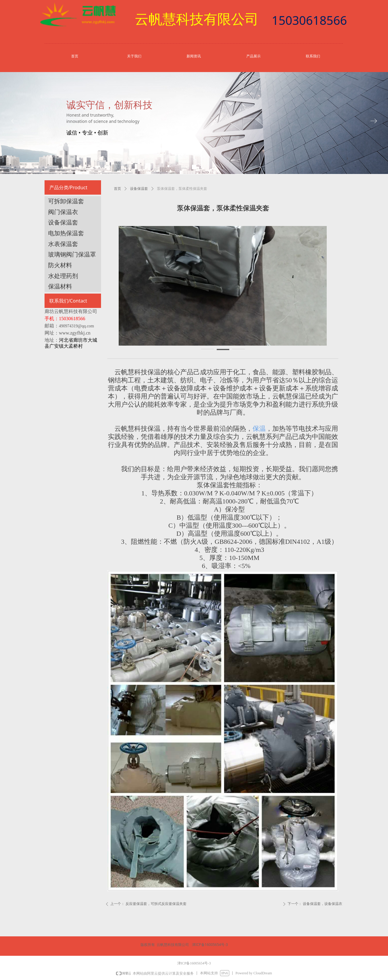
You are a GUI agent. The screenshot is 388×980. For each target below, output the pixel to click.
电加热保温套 (66, 233)
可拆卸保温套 (66, 201)
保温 (259, 429)
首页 (117, 189)
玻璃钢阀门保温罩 (72, 254)
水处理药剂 (63, 276)
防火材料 (60, 265)
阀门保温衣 (63, 212)
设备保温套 (139, 189)
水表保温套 (63, 244)
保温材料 (60, 286)
